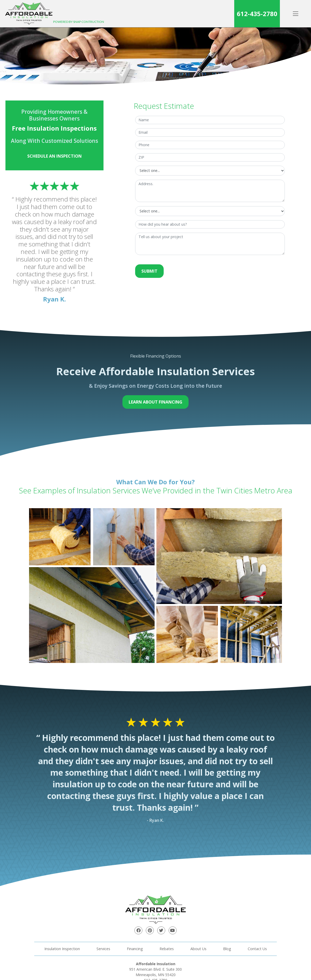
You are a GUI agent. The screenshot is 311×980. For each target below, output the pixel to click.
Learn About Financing (155, 402)
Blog (227, 949)
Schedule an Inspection (54, 156)
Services (103, 949)
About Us (198, 949)
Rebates (167, 949)
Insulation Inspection (62, 949)
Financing (135, 949)
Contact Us (257, 949)
